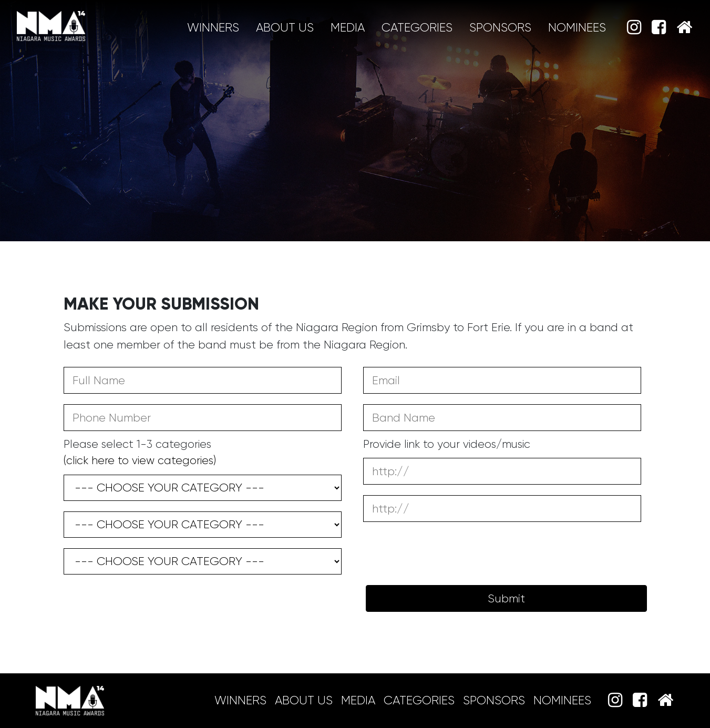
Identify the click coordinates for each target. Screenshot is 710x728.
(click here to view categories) (140, 460)
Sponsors (500, 28)
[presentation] (143, 600)
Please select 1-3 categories (140, 453)
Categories (417, 28)
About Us (285, 28)
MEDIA (348, 28)
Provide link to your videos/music (447, 444)
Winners (213, 28)
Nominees (577, 28)
